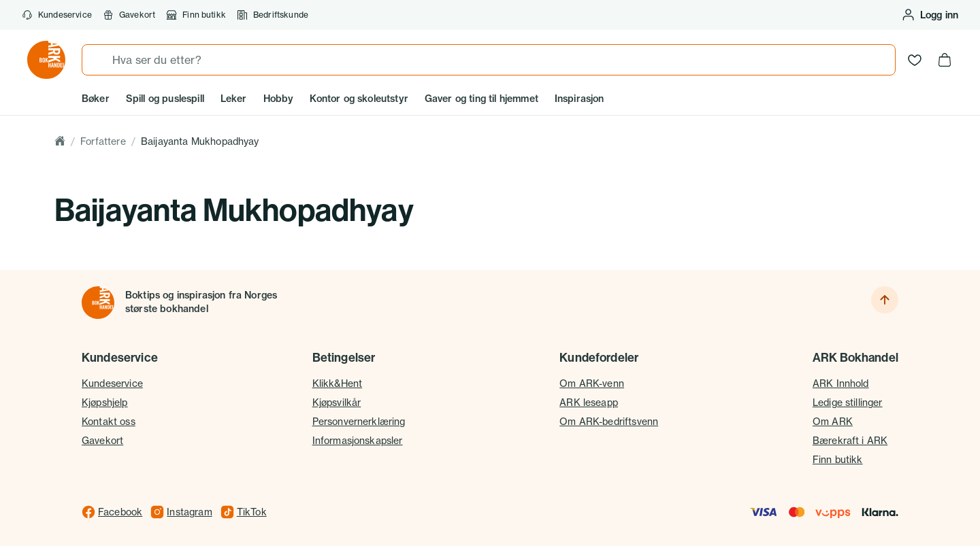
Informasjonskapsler (358, 440)
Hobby (279, 99)
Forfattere (103, 141)
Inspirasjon (579, 99)
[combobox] (489, 60)
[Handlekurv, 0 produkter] (945, 60)
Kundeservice (57, 15)
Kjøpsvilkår (337, 402)
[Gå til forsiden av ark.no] (46, 60)
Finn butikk (196, 15)
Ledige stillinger (848, 402)
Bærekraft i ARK (850, 440)
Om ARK (833, 421)
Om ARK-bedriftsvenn (609, 421)
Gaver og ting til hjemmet (481, 99)
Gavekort (102, 440)
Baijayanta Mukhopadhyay (200, 141)
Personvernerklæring (359, 421)
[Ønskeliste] (915, 60)
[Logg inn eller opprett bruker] (930, 15)
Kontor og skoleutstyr (359, 99)
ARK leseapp (589, 402)
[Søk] (97, 60)
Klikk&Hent (338, 383)
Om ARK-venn (592, 383)
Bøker (96, 99)
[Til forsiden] (98, 303)
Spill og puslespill (165, 99)
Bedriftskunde (273, 15)
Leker (234, 99)
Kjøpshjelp (105, 402)
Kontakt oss (109, 421)
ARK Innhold (841, 383)
